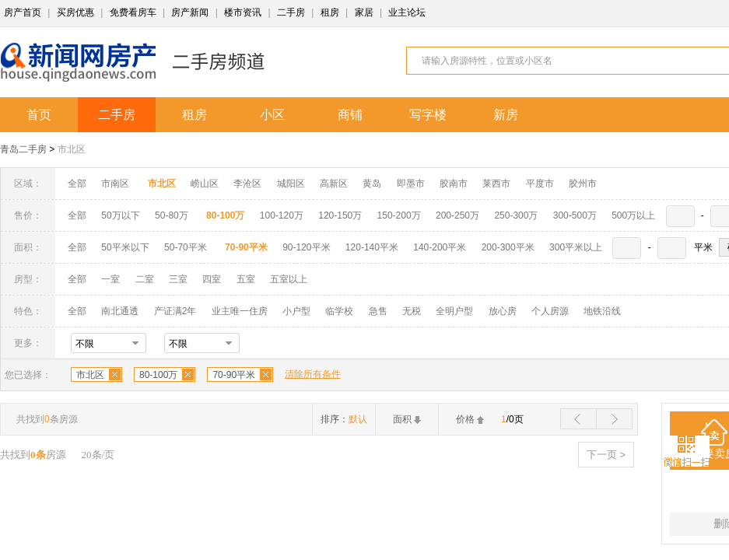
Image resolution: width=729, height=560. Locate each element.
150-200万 (399, 215)
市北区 (72, 149)
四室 (212, 279)
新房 (506, 115)
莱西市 (496, 184)
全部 (77, 184)
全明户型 (454, 311)
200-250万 (457, 215)
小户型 (296, 311)
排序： (344, 419)
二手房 (291, 12)
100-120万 (282, 215)
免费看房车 (133, 12)
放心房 (503, 311)
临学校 (339, 311)
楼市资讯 (243, 12)
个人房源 (550, 311)
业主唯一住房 (240, 311)
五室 (246, 279)
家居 (364, 12)
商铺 (350, 115)
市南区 (115, 184)
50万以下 (120, 215)
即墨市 (411, 184)
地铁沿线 (602, 311)
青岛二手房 (23, 149)
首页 (39, 115)
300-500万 (575, 215)
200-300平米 (508, 247)
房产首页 (23, 12)
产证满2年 (175, 311)
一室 (110, 279)
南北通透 (120, 311)
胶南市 (454, 184)
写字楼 (428, 115)
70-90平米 (234, 375)
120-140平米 (372, 247)
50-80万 (172, 215)
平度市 (540, 184)
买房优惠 (75, 12)
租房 (330, 12)
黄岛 (372, 184)
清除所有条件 (313, 374)
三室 (178, 279)
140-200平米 (440, 247)
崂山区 (205, 184)
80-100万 (158, 375)
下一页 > (606, 455)
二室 (146, 279)
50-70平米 (186, 247)
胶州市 (583, 184)
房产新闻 (190, 12)
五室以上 (289, 279)
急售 (378, 311)
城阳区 (291, 184)
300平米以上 (576, 247)
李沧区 (247, 184)
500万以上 (633, 215)
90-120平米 (306, 247)
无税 (412, 311)
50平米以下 (125, 247)
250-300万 (516, 215)
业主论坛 (407, 12)
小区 (272, 115)
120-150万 (340, 215)
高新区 (334, 184)
